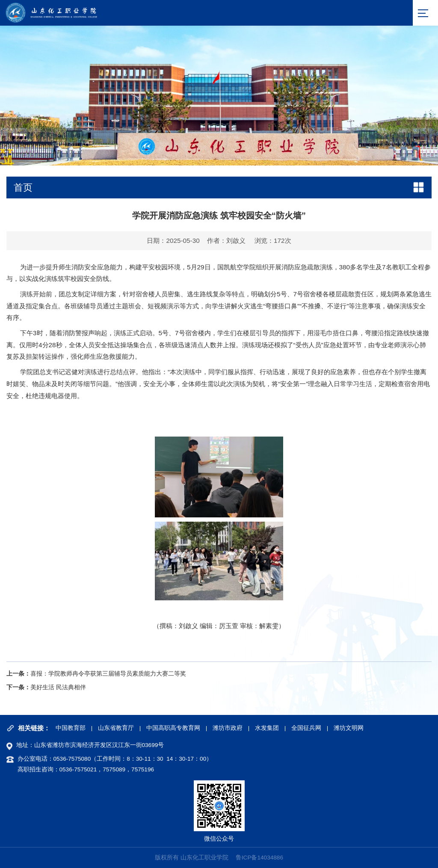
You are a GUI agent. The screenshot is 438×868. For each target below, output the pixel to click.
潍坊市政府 (228, 728)
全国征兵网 (306, 728)
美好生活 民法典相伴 (58, 687)
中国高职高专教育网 (173, 728)
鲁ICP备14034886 (259, 858)
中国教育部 (71, 728)
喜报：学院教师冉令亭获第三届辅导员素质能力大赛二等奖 (108, 674)
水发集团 (267, 728)
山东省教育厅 (116, 728)
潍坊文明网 (349, 728)
